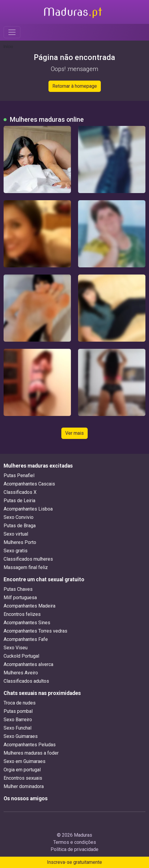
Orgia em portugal (22, 770)
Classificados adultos (26, 681)
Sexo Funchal (18, 728)
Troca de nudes (20, 703)
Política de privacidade (74, 849)
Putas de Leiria (19, 501)
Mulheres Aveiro (21, 673)
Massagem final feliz (26, 567)
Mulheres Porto (20, 542)
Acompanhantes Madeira (29, 606)
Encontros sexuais (23, 778)
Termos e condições (75, 842)
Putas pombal (18, 711)
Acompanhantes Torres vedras (35, 631)
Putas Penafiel (19, 475)
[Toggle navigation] (12, 32)
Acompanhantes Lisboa (28, 509)
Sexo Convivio (19, 517)
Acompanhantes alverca (28, 664)
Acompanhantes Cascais (29, 484)
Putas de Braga (20, 526)
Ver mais (74, 433)
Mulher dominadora (24, 786)
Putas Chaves (18, 589)
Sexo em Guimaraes (25, 761)
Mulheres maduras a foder (31, 753)
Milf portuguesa (20, 598)
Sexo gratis (16, 551)
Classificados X (20, 492)
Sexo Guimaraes (21, 736)
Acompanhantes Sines (27, 623)
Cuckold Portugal (21, 656)
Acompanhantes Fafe (26, 639)
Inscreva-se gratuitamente (74, 862)
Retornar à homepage (75, 86)
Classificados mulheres (28, 559)
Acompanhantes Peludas (30, 745)
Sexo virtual (16, 534)
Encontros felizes (22, 614)
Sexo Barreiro (18, 720)
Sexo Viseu (16, 648)
